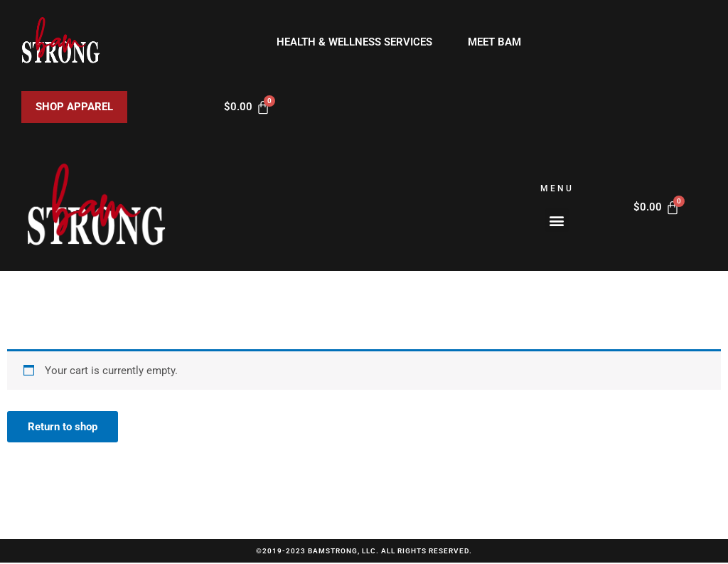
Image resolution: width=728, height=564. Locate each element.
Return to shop (63, 427)
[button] (557, 220)
